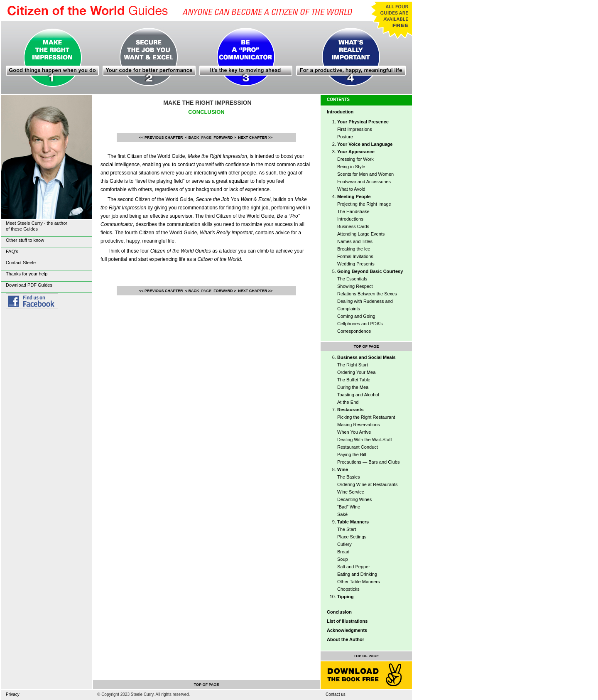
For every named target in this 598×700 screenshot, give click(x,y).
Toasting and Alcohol (358, 395)
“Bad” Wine (349, 507)
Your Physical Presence (363, 122)
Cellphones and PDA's (360, 324)
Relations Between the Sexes (367, 294)
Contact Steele (21, 263)
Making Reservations (359, 425)
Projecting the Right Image (364, 204)
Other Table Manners (359, 582)
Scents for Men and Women (365, 174)
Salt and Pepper (354, 567)
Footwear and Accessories (364, 182)
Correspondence (354, 331)
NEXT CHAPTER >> (255, 138)
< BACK (192, 138)
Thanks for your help (27, 274)
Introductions (350, 219)
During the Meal (353, 387)
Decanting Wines (354, 499)
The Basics (348, 477)
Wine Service (351, 492)
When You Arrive (354, 432)
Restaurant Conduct (358, 447)
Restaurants (350, 410)
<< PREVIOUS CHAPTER (161, 138)
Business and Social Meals (366, 357)
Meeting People (354, 196)
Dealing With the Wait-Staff (364, 440)
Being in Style (351, 167)
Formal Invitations (355, 256)
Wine (343, 469)
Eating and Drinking (357, 574)
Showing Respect (355, 286)
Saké (342, 514)
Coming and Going (356, 316)
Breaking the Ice (354, 249)
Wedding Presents (356, 264)
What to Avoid (351, 189)
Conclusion (339, 612)
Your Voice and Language (365, 144)
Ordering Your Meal (357, 372)
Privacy (13, 694)
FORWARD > (225, 138)
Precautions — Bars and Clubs (368, 462)
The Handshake (353, 211)
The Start (347, 529)
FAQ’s (12, 251)
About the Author (346, 639)
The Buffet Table (354, 380)
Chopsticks (348, 589)
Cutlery (344, 544)
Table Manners (353, 522)
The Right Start (353, 365)
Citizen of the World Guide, (187, 156)
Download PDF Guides (29, 285)
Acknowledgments (347, 630)
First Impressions (355, 129)
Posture (345, 137)
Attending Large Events (361, 234)
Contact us (336, 694)
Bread (343, 552)
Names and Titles (355, 241)
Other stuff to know (25, 240)
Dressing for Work (355, 159)
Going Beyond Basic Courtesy (370, 271)
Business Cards (353, 226)
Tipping (346, 597)
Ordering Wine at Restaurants (368, 484)
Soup (343, 559)
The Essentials (352, 279)
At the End (348, 402)
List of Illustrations (347, 621)
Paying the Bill (352, 454)
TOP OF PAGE (366, 346)
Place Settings (352, 537)
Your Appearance (356, 152)
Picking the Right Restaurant (366, 417)
